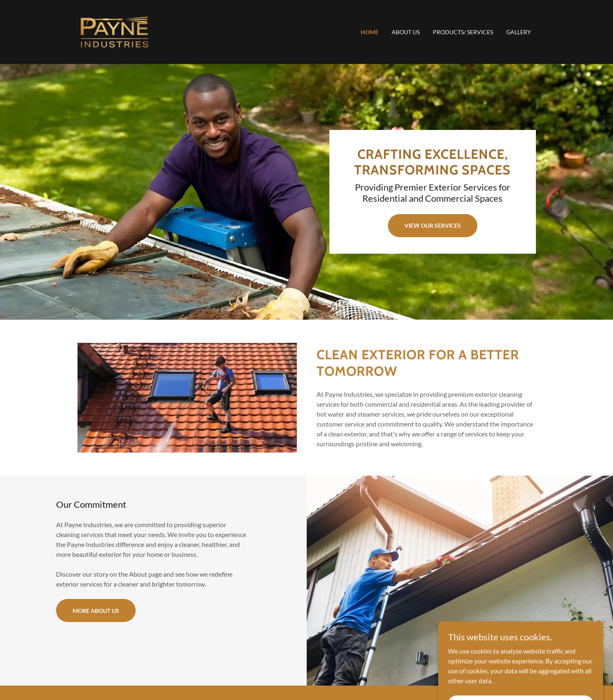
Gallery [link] (519, 32)
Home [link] (370, 32)
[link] (114, 31)
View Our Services (433, 225)
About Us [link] (406, 32)
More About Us (96, 611)
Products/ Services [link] (463, 32)
